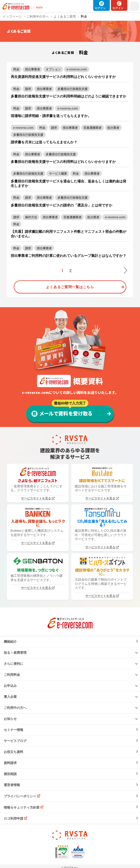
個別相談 (10, 774)
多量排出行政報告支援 (72, 89)
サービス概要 (58, 174)
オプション (53, 69)
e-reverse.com (77, 69)
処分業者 (113, 128)
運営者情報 (12, 785)
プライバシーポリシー (20, 796)
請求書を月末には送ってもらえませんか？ (44, 142)
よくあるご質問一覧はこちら (70, 287)
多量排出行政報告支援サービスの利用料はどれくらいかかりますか (63, 162)
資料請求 (10, 763)
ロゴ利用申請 (13, 819)
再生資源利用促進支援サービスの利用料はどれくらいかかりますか (63, 77)
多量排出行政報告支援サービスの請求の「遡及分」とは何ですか (61, 205)
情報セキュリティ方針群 (22, 807)
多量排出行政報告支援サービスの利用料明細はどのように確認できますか (68, 96)
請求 (28, 89)
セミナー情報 (13, 730)
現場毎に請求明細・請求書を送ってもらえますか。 (51, 116)
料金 (16, 69)
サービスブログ (15, 741)
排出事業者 (32, 69)
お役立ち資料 (13, 752)
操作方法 (31, 217)
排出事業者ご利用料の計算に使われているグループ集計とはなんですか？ (68, 256)
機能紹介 (10, 642)
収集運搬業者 (92, 128)
